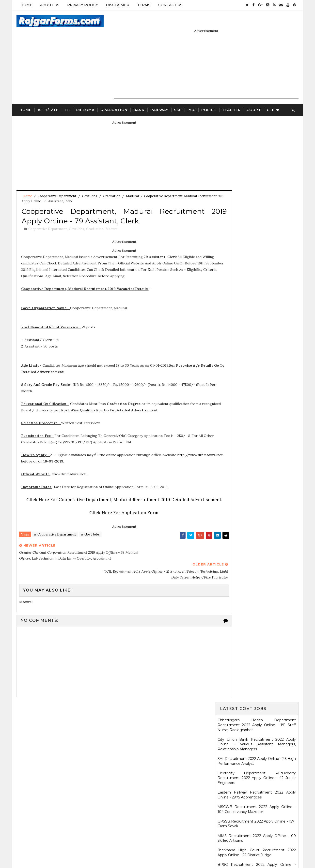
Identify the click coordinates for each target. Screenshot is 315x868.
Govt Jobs (89, 184)
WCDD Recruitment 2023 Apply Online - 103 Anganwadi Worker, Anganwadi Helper (257, 718)
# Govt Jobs (90, 543)
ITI (67, 97)
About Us (49, 5)
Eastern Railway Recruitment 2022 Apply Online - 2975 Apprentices (257, 201)
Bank (138, 97)
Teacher (231, 97)
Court (253, 97)
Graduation (113, 97)
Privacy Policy (82, 5)
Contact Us (170, 5)
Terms (143, 5)
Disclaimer (117, 5)
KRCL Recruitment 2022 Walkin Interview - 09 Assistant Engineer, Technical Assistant (257, 379)
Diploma (85, 97)
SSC (177, 97)
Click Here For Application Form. (115, 520)
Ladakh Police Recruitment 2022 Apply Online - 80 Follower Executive (257, 428)
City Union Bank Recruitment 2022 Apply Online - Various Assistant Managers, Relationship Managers (257, 151)
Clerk (273, 97)
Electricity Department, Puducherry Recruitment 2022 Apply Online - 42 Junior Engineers (257, 184)
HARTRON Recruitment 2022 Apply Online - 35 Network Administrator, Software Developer (257, 396)
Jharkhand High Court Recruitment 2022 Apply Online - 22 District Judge (257, 259)
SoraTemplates (136, 852)
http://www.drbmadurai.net (44, 463)
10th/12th (48, 97)
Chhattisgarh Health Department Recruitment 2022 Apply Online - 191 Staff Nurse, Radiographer (257, 131)
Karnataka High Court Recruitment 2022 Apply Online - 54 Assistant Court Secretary (257, 365)
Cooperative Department (56, 184)
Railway (159, 97)
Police (208, 97)
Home (26, 5)
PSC (191, 97)
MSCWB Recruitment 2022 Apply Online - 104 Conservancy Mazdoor (257, 216)
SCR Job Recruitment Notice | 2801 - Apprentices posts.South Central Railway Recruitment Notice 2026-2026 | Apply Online (257, 621)
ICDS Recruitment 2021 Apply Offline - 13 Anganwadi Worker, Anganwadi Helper (257, 672)
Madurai (132, 184)
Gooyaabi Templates (195, 852)
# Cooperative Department (55, 543)
